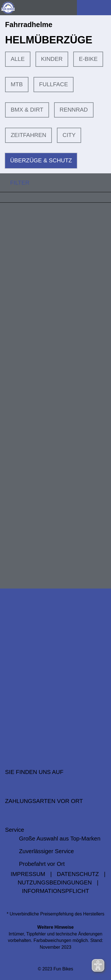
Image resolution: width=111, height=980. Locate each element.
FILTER (15, 182)
